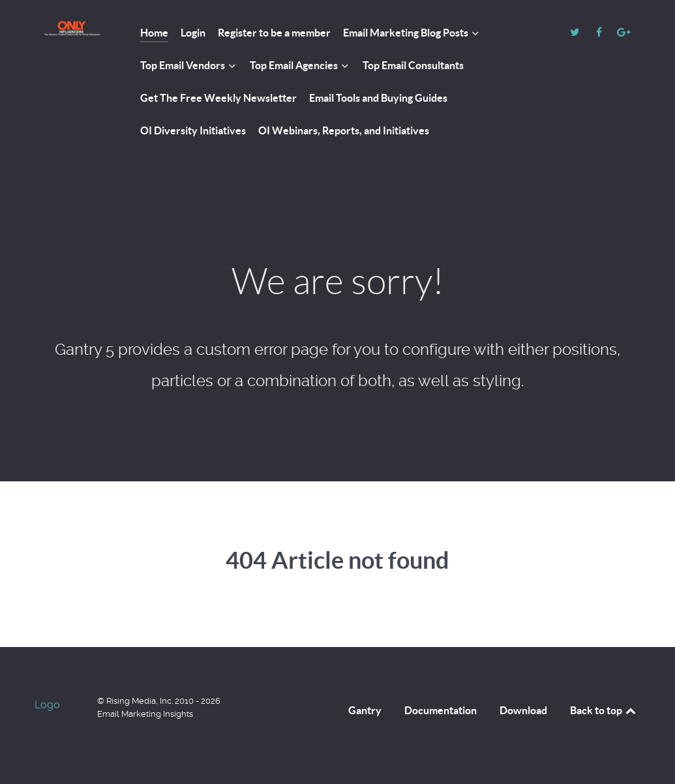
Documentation (441, 710)
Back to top (604, 710)
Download (523, 710)
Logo (47, 705)
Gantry (365, 710)
